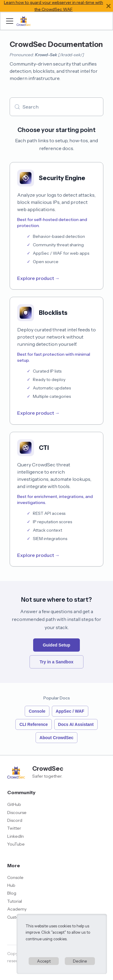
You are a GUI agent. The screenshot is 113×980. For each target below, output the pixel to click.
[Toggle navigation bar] (10, 21)
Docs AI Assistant (76, 724)
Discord (15, 820)
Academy (17, 909)
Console (37, 711)
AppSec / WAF (70, 711)
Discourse (17, 813)
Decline (80, 961)
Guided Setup (56, 645)
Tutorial (15, 901)
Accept (44, 961)
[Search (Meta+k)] (56, 107)
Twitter (14, 828)
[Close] (108, 6)
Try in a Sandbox (56, 662)
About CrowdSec (56, 738)
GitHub (14, 804)
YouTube (16, 844)
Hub (11, 885)
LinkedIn (16, 836)
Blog (12, 893)
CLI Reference (33, 724)
